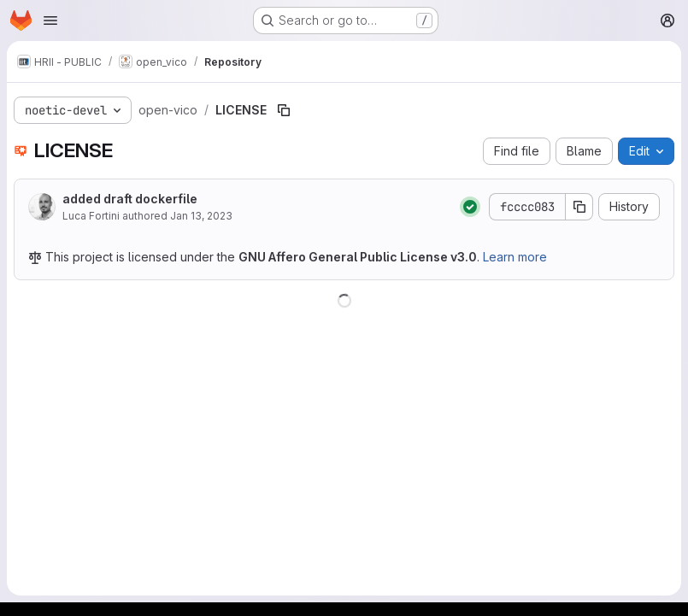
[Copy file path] (284, 110)
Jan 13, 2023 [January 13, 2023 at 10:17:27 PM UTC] (201, 216)
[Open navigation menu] (50, 21)
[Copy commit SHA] (579, 207)
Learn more (515, 257)
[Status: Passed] (470, 207)
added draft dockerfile (130, 199)
